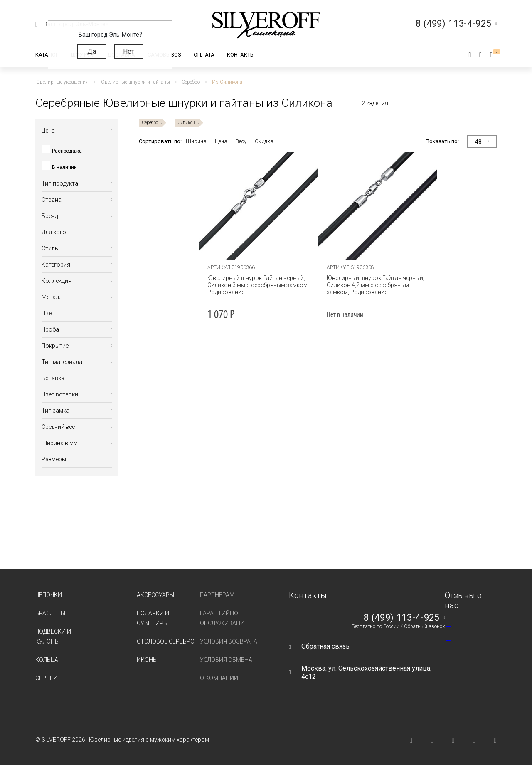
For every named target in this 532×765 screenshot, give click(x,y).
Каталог (47, 55)
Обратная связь (325, 646)
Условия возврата (229, 641)
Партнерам (217, 595)
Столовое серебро (166, 641)
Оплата (204, 55)
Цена (221, 141)
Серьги (46, 678)
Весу (241, 141)
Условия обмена (226, 660)
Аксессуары (155, 595)
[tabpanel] (258, 206)
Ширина (196, 141)
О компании (219, 678)
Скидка (264, 141)
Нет (129, 51)
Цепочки (49, 595)
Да (92, 51)
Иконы (147, 660)
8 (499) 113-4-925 (401, 618)
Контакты (241, 55)
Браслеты (50, 613)
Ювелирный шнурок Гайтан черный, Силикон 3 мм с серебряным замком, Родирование (258, 285)
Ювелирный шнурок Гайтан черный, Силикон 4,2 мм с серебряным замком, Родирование (376, 285)
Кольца (47, 660)
